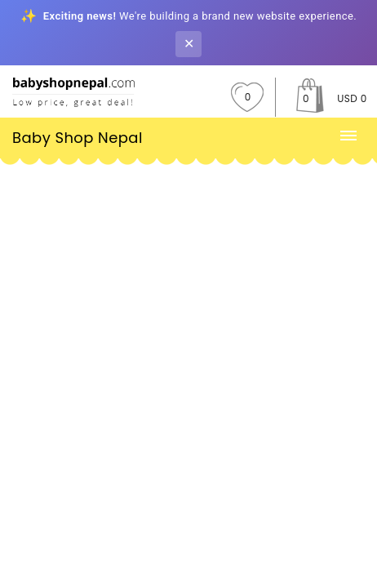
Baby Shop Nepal (78, 138)
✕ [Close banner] (189, 44)
